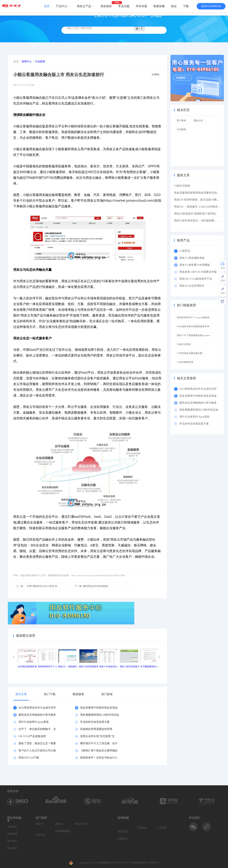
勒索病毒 (159, 6)
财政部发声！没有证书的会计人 (99, 758)
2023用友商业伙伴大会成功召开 (37, 708)
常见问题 (124, 6)
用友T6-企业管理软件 (192, 286)
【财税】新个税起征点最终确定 (99, 750)
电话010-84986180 (211, 6)
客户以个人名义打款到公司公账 (37, 750)
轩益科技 (123, 839)
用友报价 (106, 6)
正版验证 (142, 828)
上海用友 (162, 828)
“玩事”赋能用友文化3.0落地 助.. (37, 586)
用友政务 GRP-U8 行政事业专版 (198, 272)
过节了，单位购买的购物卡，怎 (37, 729)
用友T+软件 (81, 824)
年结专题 (141, 6)
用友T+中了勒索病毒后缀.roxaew (193, 335)
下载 (186, 6)
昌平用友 (12, 841)
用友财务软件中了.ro (47, 667)
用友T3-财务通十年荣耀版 (195, 265)
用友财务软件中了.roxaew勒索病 (193, 317)
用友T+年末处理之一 (109, 667)
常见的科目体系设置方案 (95, 722)
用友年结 (41, 835)
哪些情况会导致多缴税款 (92, 586)
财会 (174, 6)
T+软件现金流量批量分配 (190, 353)
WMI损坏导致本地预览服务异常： (194, 326)
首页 (47, 6)
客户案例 (181, 120)
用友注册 (123, 831)
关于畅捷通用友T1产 (150, 667)
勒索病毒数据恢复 (64, 831)
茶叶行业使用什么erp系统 (34, 722)
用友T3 (40, 824)
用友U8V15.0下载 (29, 758)
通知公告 (198, 120)
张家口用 (12, 834)
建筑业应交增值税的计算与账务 (37, 715)
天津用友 (12, 827)
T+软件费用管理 (185, 362)
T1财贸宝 (185, 251)
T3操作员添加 (182, 186)
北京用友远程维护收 (27, 667)
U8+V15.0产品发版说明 (32, 736)
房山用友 (12, 848)
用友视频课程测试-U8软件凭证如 (100, 715)
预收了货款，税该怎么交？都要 (37, 743)
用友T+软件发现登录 (89, 667)
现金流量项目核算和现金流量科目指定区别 (199, 193)
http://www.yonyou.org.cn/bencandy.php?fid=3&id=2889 (98, 575)
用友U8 (59, 824)
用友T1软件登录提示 (130, 667)
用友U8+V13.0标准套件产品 (196, 279)
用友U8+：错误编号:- (68, 667)
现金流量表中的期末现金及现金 (99, 708)
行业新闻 (40, 62)
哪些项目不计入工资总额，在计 (99, 743)
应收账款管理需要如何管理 (96, 729)
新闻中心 (27, 62)
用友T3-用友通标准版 (192, 258)
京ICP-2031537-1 (122, 863)
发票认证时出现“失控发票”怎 (97, 736)
